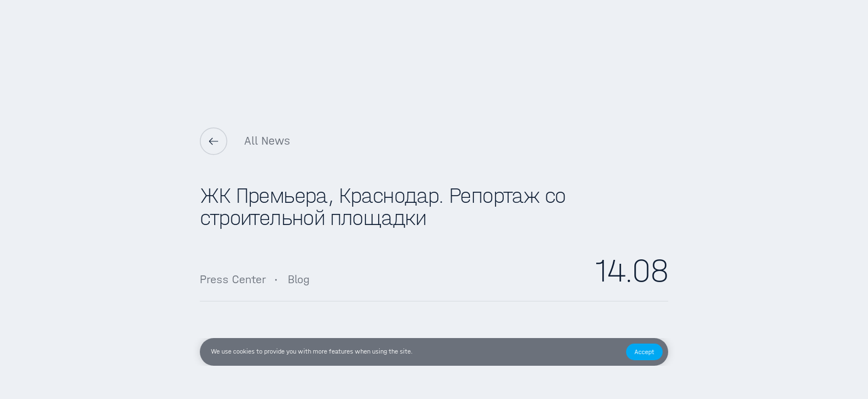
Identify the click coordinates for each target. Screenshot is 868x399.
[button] (644, 352)
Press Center (233, 279)
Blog (299, 279)
